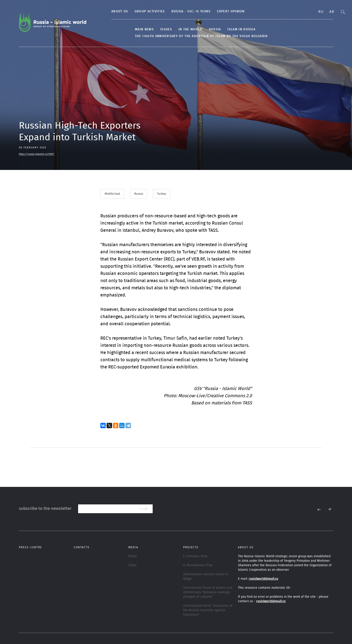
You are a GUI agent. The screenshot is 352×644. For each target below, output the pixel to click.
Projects (191, 547)
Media (133, 547)
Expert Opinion (219, 11)
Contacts (82, 547)
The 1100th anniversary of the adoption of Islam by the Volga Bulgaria (190, 36)
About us (108, 11)
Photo (133, 556)
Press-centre (30, 547)
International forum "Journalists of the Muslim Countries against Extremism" (208, 610)
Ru (321, 12)
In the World (179, 29)
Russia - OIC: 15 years (179, 11)
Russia (203, 29)
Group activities (138, 11)
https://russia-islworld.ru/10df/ (37, 154)
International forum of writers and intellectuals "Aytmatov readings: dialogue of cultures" (208, 592)
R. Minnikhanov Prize (198, 565)
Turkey (162, 194)
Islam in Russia (230, 29)
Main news (133, 29)
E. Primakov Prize (195, 556)
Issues (154, 29)
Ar (332, 12)
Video (132, 565)
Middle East (112, 194)
